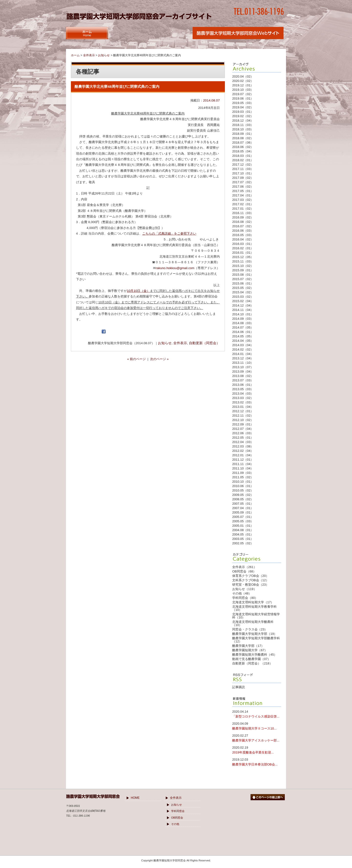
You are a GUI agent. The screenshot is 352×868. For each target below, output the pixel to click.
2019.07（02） (243, 94)
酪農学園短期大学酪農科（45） (255, 655)
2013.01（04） (243, 407)
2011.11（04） (243, 464)
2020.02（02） (243, 81)
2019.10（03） (243, 90)
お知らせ (165, 343)
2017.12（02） (243, 165)
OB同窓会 (177, 818)
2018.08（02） (243, 138)
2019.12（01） (243, 85)
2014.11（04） (243, 310)
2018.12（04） (243, 120)
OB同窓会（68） (244, 571)
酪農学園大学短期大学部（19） (255, 634)
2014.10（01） (243, 314)
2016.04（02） (243, 239)
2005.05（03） (243, 521)
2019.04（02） (243, 107)
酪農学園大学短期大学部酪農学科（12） (256, 640)
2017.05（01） (243, 191)
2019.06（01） (243, 98)
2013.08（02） (243, 376)
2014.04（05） (243, 341)
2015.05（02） (243, 288)
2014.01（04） (243, 354)
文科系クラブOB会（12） (251, 580)
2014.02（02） (243, 349)
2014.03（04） (243, 345)
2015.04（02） (243, 292)
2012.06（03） (243, 433)
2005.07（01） (243, 517)
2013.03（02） (243, 398)
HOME (135, 798)
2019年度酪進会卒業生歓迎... (257, 750)
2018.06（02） (243, 147)
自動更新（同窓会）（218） (252, 663)
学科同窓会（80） (245, 598)
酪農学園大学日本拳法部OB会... (257, 762)
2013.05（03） (243, 389)
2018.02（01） (243, 160)
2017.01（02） (243, 209)
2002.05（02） (243, 543)
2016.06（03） (243, 231)
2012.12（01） (243, 411)
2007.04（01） (243, 508)
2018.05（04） (243, 151)
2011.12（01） (243, 460)
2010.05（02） (243, 490)
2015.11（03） (243, 261)
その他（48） (242, 593)
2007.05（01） (243, 504)
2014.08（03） (243, 323)
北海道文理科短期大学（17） (253, 602)
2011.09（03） (243, 473)
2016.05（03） (243, 235)
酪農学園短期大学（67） (250, 650)
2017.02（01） (243, 204)
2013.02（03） (243, 402)
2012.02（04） (243, 451)
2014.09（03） (243, 319)
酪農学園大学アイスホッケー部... (257, 738)
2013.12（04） (243, 358)
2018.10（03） (243, 129)
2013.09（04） (243, 371)
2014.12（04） (243, 305)
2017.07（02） (243, 182)
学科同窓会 (178, 811)
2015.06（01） (243, 283)
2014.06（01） (243, 332)
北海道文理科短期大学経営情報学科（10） (256, 616)
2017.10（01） (243, 173)
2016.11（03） (243, 213)
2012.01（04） (243, 455)
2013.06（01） (243, 385)
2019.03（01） (243, 112)
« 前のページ (136, 359)
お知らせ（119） (244, 589)
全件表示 (180, 343)
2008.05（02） (243, 499)
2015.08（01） (243, 275)
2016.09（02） (243, 217)
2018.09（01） (243, 134)
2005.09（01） (243, 512)
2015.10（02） (243, 266)
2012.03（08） (243, 446)
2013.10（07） (243, 367)
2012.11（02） (243, 416)
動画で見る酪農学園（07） (251, 659)
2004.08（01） (243, 530)
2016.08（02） (243, 222)
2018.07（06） (243, 143)
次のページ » (159, 359)
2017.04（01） (243, 195)
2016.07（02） (243, 226)
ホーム (75, 55)
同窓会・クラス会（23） (250, 629)
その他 (175, 824)
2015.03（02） (243, 297)
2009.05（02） (243, 495)
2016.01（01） (243, 253)
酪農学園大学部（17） (248, 646)
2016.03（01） (243, 244)
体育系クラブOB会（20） (251, 576)
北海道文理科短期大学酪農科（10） (253, 623)
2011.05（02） (243, 477)
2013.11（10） (243, 363)
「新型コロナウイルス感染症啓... (257, 714)
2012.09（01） (243, 424)
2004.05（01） (243, 534)
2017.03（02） (243, 200)
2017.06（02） (243, 187)
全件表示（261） (244, 567)
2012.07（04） (243, 429)
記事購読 (239, 687)
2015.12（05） (243, 257)
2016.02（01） (243, 248)
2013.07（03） (243, 380)
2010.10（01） (243, 482)
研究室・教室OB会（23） (251, 585)
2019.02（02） (243, 116)
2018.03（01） (243, 156)
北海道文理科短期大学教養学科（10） (254, 608)
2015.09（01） (243, 270)
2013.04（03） (243, 394)
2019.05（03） (243, 103)
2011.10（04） (243, 468)
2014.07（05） (243, 327)
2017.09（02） (243, 178)
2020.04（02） (243, 76)
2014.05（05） (243, 336)
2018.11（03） (243, 125)
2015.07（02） (243, 279)
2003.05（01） (243, 539)
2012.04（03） (243, 442)
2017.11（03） (243, 169)
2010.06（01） (243, 486)
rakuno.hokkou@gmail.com (175, 268)
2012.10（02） (243, 420)
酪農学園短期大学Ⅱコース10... (257, 726)
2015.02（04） (243, 301)
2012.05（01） (243, 438)
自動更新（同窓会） (204, 343)
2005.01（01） (243, 526)
